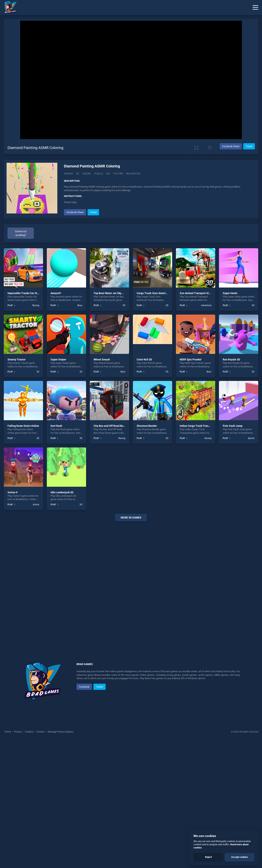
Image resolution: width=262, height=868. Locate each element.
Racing (36, 305)
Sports (251, 438)
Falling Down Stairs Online (23, 426)
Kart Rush (56, 426)
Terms (8, 732)
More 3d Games (131, 518)
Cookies (29, 732)
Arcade (68, 174)
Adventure (206, 305)
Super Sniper (58, 359)
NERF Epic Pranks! (191, 359)
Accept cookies (240, 857)
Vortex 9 (12, 492)
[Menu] (255, 8)
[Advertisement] (131, 581)
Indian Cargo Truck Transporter (198, 426)
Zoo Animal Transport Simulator (199, 293)
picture (118, 174)
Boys (80, 305)
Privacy (18, 732)
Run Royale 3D (231, 359)
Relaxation (133, 174)
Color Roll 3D (144, 359)
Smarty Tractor (17, 359)
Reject (208, 857)
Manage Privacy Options (60, 732)
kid (108, 174)
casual (87, 174)
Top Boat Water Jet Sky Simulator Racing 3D (120, 293)
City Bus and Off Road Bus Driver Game (117, 426)
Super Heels (230, 293)
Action (36, 505)
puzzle (99, 174)
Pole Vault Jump (233, 426)
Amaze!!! (56, 293)
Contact (41, 732)
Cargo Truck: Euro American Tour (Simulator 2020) (167, 293)
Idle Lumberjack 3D (62, 492)
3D (78, 174)
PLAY (10, 305)
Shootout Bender (147, 426)
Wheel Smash (102, 359)
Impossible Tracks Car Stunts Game (29, 293)
